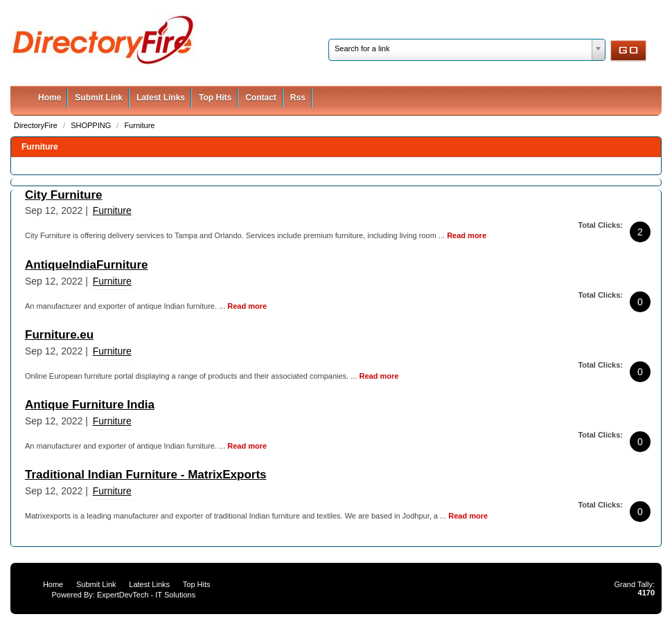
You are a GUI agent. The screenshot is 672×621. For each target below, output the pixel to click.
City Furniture (63, 195)
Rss (298, 98)
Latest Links (161, 98)
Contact (261, 98)
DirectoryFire (37, 125)
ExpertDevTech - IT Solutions (146, 595)
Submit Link (99, 98)
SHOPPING (92, 125)
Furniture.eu (59, 335)
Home (50, 98)
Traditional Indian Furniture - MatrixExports (146, 475)
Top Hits (215, 98)
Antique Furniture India (90, 405)
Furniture (139, 125)
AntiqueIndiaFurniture (87, 265)
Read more (467, 235)
